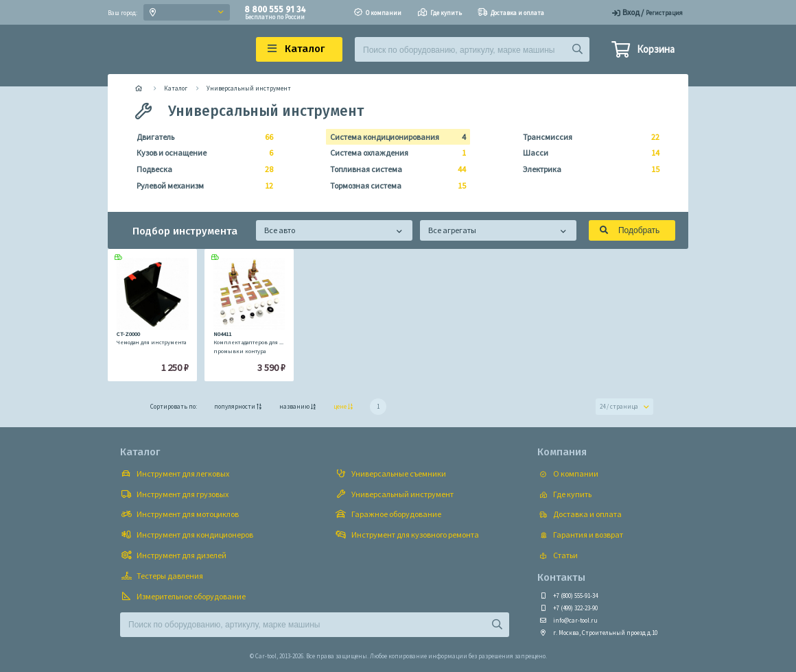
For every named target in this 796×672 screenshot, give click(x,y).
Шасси (587, 153)
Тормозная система (394, 186)
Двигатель (201, 137)
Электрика (587, 169)
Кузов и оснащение (201, 153)
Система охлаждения (394, 153)
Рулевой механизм (201, 186)
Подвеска (201, 169)
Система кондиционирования (394, 137)
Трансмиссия (587, 137)
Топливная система (394, 169)
